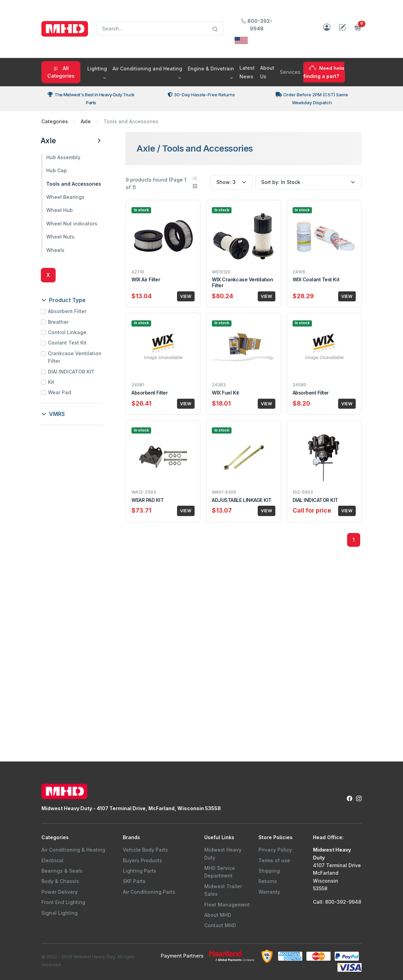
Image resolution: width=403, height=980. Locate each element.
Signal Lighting (60, 913)
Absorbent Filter (68, 311)
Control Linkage (68, 332)
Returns (268, 881)
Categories (55, 121)
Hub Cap (57, 170)
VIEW (186, 296)
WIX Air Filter (146, 279)
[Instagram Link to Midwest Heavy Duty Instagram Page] (359, 798)
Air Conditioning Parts (149, 892)
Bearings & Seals (62, 871)
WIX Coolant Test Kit (316, 279)
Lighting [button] (97, 69)
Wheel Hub (60, 210)
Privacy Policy (275, 850)
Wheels (56, 250)
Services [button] (290, 72)
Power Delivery (60, 892)
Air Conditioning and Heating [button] (147, 69)
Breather (59, 322)
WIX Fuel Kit (225, 393)
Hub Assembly (64, 157)
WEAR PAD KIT (148, 500)
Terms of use (274, 860)
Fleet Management (227, 905)
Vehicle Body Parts (145, 850)
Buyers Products (142, 860)
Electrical (52, 860)
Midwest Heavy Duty (223, 853)
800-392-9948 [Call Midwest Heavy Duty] (257, 25)
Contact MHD (220, 925)
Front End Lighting (63, 902)
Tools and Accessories (74, 184)
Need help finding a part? (324, 72)
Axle (86, 121)
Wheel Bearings (66, 197)
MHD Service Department (220, 872)
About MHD (218, 915)
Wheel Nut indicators (72, 224)
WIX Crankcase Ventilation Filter (242, 282)
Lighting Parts (140, 871)
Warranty (269, 892)
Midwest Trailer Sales (223, 890)
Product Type (64, 300)
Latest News (247, 72)
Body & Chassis (60, 881)
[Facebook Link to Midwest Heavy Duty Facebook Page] (350, 798)
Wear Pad (60, 392)
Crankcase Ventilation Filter (75, 357)
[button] (358, 29)
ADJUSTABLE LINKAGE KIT (242, 500)
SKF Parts (134, 881)
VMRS (54, 414)
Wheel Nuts (61, 237)
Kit (52, 382)
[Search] (160, 29)
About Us (267, 72)
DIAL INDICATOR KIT (315, 500)
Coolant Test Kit (68, 343)
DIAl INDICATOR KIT (72, 372)
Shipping (269, 871)
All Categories (61, 72)
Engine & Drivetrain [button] (211, 69)
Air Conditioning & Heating (73, 850)
